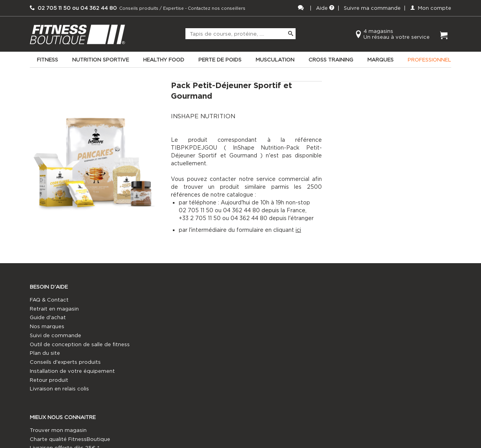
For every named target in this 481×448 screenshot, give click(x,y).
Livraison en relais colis (59, 406)
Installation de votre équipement (72, 389)
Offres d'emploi (261, 344)
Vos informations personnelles (174, 362)
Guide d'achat (48, 326)
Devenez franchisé (265, 308)
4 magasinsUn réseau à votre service (397, 34)
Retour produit (49, 397)
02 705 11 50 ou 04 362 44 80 (390, 308)
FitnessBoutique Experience (171, 335)
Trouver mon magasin (164, 308)
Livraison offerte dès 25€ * (170, 326)
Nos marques (47, 335)
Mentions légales (157, 344)
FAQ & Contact (49, 308)
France (250, 335)
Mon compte (431, 8)
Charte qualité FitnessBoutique (175, 317)
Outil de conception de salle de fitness (70, 358)
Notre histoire (153, 371)
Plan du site (45, 371)
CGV (141, 353)
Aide (325, 8)
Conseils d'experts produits (65, 380)
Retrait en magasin (54, 317)
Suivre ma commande (372, 8)
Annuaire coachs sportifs (273, 326)
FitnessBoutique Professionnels (281, 317)
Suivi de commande (55, 344)
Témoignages (153, 380)
